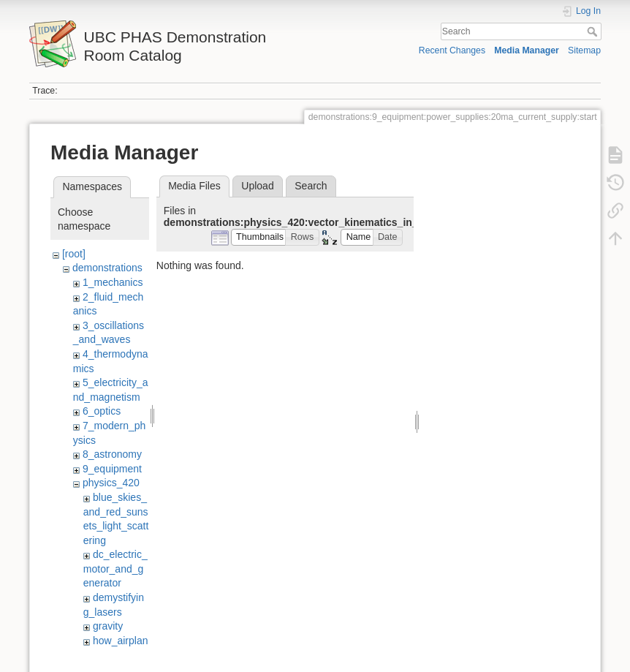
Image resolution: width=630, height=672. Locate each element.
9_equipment (112, 469)
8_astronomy (112, 454)
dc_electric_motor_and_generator (115, 569)
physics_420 (111, 483)
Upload (257, 186)
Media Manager (527, 50)
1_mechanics (113, 282)
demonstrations (107, 268)
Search (594, 31)
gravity (108, 626)
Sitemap (584, 50)
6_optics (102, 411)
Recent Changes (452, 50)
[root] (74, 254)
